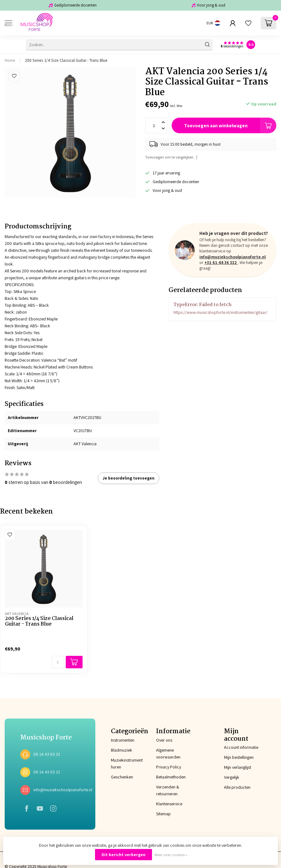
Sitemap (163, 814)
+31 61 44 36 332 (221, 262)
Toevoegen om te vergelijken (169, 157)
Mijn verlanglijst (238, 767)
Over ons (164, 740)
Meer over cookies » (171, 855)
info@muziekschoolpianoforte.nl (233, 257)
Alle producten (237, 787)
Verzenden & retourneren (168, 790)
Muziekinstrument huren (118, 763)
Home (10, 60)
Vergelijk (232, 777)
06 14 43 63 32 (47, 754)
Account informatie (241, 747)
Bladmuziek (118, 750)
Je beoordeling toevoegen (129, 478)
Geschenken (118, 777)
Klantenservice (169, 804)
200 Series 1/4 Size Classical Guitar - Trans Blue (66, 60)
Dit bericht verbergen (124, 855)
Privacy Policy (169, 767)
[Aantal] (58, 662)
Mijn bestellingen (239, 757)
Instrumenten (118, 740)
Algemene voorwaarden (168, 753)
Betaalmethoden (171, 777)
